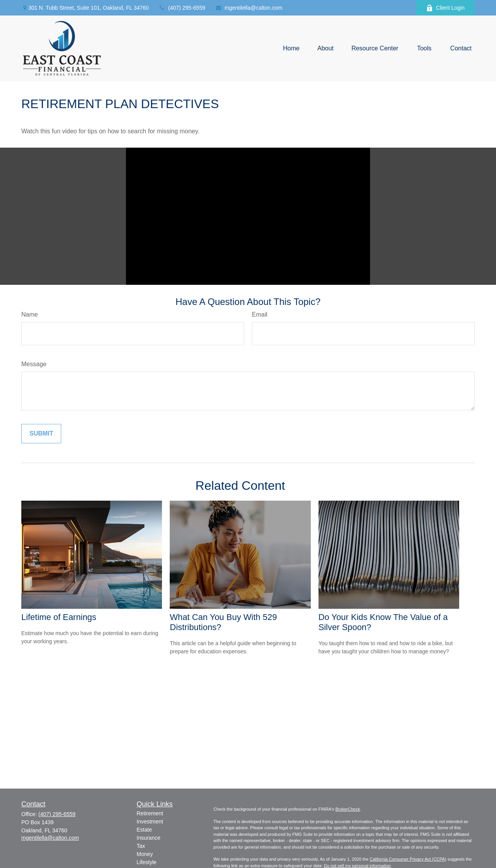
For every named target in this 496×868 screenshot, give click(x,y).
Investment (150, 821)
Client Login (445, 8)
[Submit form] (41, 434)
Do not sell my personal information (357, 866)
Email (260, 314)
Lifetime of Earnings (59, 617)
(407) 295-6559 (182, 8)
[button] (291, 49)
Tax (141, 846)
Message (34, 364)
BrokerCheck (348, 809)
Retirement (150, 813)
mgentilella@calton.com (249, 8)
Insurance (149, 838)
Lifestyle (147, 862)
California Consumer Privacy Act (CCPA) (408, 859)
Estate (145, 830)
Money (145, 854)
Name (30, 314)
